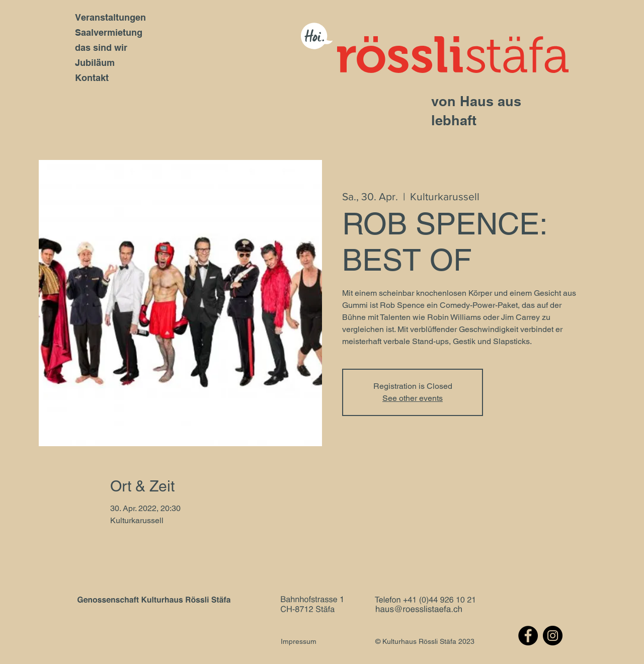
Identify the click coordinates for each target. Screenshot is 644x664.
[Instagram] (553, 636)
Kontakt (92, 78)
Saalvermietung (109, 32)
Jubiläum (95, 63)
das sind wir (101, 48)
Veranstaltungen (110, 17)
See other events (413, 398)
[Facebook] (528, 636)
